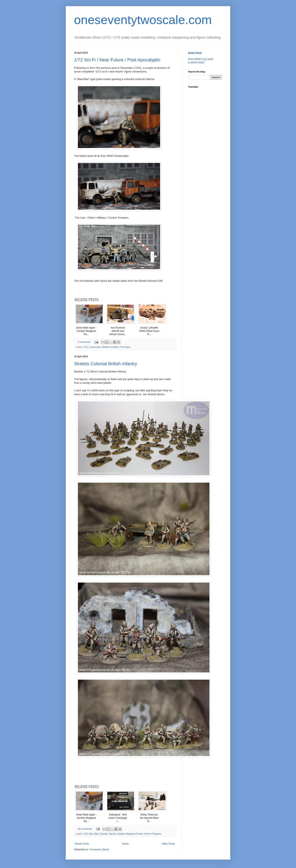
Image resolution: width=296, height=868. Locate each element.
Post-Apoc (126, 347)
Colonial (103, 834)
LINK (138, 68)
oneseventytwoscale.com (143, 20)
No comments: (85, 829)
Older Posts (168, 844)
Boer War (94, 834)
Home (125, 844)
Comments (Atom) (99, 850)
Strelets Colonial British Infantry (106, 364)
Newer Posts (82, 844)
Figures (112, 834)
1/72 (86, 347)
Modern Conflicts (111, 347)
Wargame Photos (135, 834)
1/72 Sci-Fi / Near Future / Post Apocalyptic (117, 60)
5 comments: (85, 342)
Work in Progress (153, 834)
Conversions (95, 347)
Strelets (121, 834)
